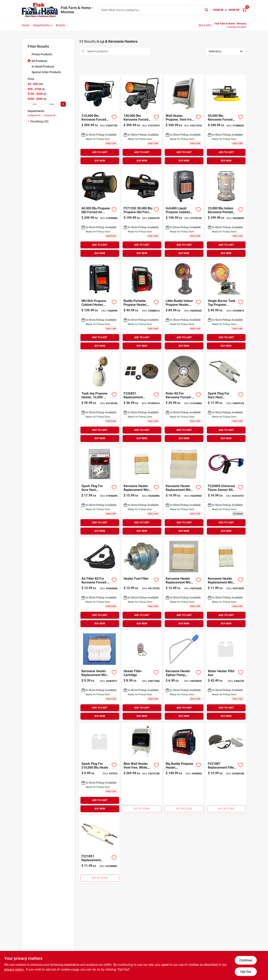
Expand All (50, 115)
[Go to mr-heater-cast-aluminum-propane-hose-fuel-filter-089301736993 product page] (142, 583)
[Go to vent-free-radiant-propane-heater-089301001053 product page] (184, 120)
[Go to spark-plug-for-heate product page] (99, 768)
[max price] (52, 104)
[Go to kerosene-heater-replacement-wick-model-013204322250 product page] (184, 490)
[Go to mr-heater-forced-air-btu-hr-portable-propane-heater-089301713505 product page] (142, 213)
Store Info (205, 25)
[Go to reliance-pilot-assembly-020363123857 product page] (226, 676)
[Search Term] (154, 10)
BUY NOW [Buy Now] (100, 161)
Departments (41, 25)
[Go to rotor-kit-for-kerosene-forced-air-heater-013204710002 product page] (184, 398)
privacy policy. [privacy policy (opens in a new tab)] (14, 969)
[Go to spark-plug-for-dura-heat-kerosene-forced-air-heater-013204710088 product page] (226, 398)
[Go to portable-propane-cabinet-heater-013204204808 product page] (184, 213)
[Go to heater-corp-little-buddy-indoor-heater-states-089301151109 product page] (184, 305)
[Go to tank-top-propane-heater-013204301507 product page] (226, 305)
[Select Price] (63, 104)
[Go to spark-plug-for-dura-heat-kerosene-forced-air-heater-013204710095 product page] (99, 490)
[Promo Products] (29, 54)
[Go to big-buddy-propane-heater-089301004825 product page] (184, 768)
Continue (246, 960)
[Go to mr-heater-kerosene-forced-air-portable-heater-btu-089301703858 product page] (99, 120)
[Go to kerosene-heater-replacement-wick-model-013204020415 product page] (99, 676)
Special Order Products (46, 72)
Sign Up (234, 10)
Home (26, 25)
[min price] (35, 104)
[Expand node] (29, 121)
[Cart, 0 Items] (244, 10)
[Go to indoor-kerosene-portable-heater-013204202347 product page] (226, 213)
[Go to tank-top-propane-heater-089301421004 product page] (99, 398)
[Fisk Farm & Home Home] (40, 10)
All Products (39, 61)
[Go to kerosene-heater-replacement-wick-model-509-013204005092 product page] (226, 583)
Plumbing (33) (40, 121)
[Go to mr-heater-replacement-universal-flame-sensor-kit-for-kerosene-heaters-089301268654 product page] (226, 490)
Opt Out (246, 972)
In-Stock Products (43, 67)
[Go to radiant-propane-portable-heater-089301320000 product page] (142, 305)
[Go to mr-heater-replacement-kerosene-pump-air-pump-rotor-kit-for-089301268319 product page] (142, 398)
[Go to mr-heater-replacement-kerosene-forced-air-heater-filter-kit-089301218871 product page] (226, 768)
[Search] (207, 10)
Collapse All (34, 115)
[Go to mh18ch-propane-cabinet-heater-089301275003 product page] (99, 305)
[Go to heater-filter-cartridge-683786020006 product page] (142, 676)
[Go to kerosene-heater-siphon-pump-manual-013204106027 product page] (184, 676)
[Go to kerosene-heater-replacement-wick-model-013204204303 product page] (142, 490)
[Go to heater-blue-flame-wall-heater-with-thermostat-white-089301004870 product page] (142, 768)
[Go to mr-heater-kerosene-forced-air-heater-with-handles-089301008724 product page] (142, 120)
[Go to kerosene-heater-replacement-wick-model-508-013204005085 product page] (184, 583)
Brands (61, 25)
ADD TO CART (100, 152)
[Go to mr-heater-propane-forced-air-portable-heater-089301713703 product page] (99, 213)
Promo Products (42, 54)
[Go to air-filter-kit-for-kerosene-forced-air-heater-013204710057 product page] (99, 583)
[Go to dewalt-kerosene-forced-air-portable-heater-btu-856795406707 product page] (226, 120)
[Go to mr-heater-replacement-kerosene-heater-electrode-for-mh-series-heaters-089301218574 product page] (99, 849)
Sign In (218, 10)
